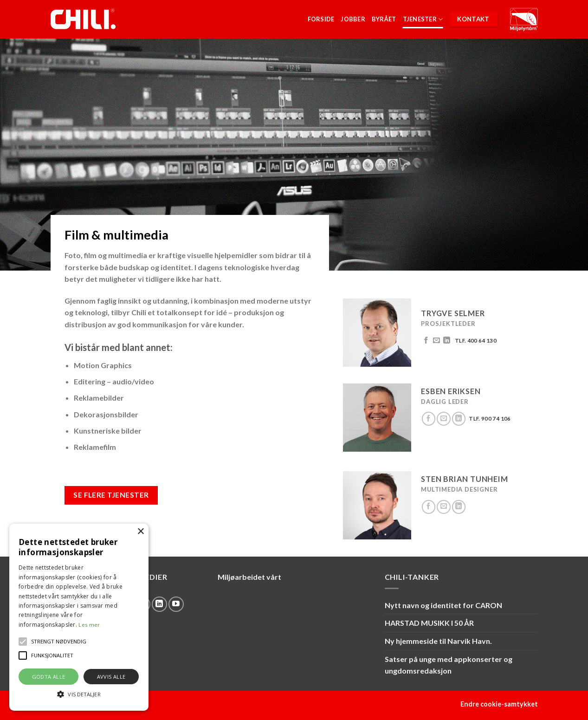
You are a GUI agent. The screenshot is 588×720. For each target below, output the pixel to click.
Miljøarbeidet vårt (249, 577)
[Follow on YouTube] (176, 604)
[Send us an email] (436, 341)
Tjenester (423, 19)
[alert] (79, 617)
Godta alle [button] (49, 677)
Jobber (353, 19)
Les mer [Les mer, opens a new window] (89, 625)
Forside (321, 19)
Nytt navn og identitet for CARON (443, 605)
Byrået (384, 19)
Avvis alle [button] (111, 677)
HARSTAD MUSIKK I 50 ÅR (429, 623)
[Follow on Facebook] (426, 341)
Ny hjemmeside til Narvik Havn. (438, 641)
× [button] (140, 532)
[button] (23, 642)
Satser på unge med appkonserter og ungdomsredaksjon (449, 665)
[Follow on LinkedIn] (447, 341)
